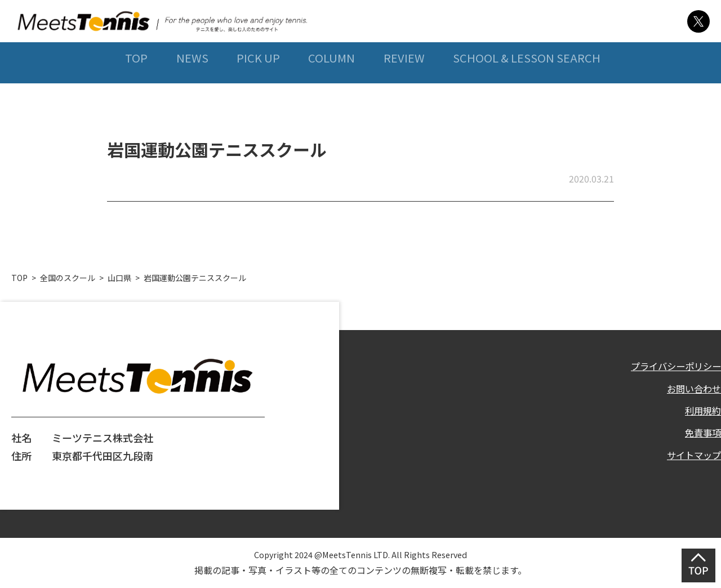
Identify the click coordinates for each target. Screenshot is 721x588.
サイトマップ (691, 461)
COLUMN (330, 84)
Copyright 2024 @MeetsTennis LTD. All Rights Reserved (360, 554)
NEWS (188, 84)
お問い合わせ (691, 390)
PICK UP (255, 84)
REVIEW (403, 84)
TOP (132, 84)
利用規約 (701, 413)
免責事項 (701, 437)
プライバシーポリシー (670, 366)
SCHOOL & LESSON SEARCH (527, 84)
